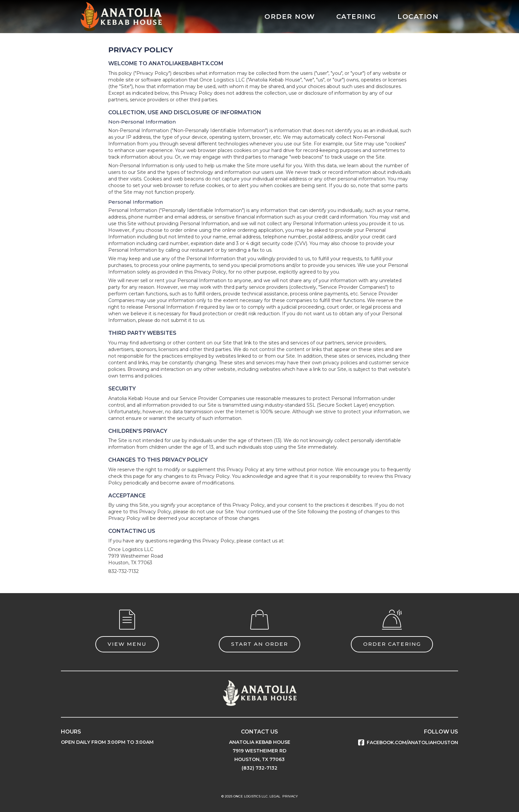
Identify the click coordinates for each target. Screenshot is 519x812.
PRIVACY (290, 796)
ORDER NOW (290, 17)
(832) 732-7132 (259, 768)
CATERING (356, 17)
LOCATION (418, 17)
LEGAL (275, 796)
